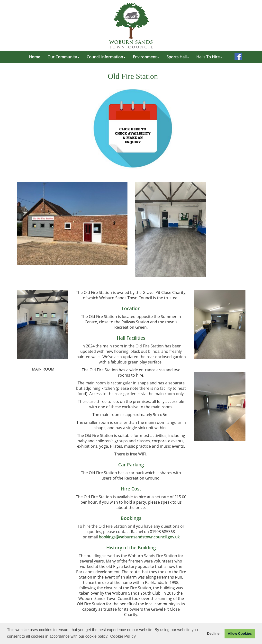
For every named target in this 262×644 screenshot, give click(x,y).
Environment (146, 57)
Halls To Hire (209, 57)
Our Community (63, 57)
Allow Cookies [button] (240, 634)
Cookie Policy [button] (123, 636)
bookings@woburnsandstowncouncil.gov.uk (139, 537)
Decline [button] (213, 634)
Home (35, 57)
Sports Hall (178, 57)
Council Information (106, 57)
